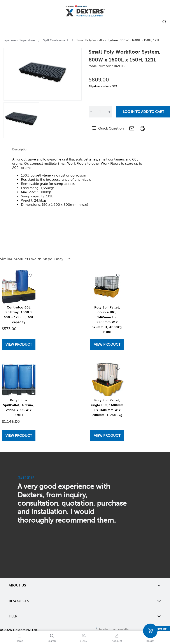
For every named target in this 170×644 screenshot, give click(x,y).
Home (19, 641)
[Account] (117, 636)
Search (52, 641)
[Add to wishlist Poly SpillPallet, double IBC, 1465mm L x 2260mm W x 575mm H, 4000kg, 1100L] (118, 276)
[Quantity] (100, 112)
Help (85, 616)
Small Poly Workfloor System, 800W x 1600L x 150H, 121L (118, 40)
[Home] (85, 12)
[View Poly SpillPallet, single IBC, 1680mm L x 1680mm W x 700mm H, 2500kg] (107, 436)
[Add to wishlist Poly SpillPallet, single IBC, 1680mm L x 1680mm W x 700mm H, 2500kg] (118, 368)
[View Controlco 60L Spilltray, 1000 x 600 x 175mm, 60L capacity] (19, 344)
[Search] (52, 636)
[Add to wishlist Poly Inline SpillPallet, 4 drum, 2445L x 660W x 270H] (30, 368)
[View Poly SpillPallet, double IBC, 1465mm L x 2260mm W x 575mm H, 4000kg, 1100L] (107, 344)
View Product (19, 344)
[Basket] (150, 631)
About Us (85, 585)
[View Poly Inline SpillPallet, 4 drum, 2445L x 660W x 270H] (19, 436)
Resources (85, 601)
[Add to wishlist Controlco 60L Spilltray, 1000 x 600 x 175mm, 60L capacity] (30, 276)
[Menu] (84, 636)
